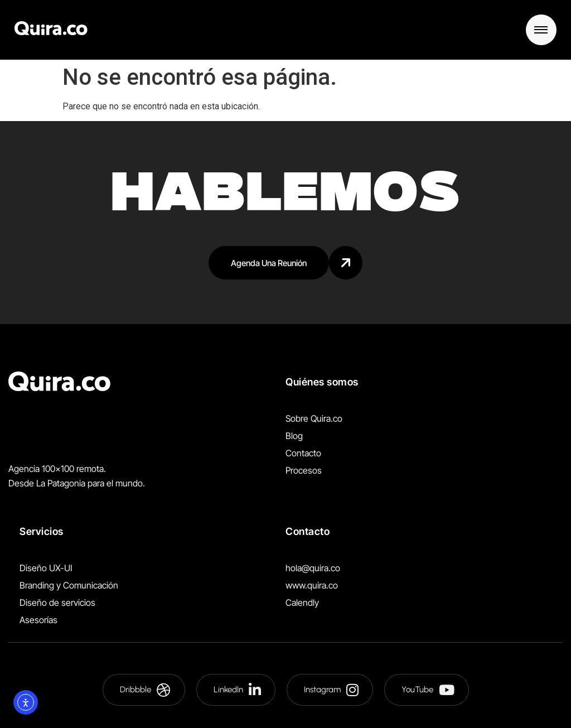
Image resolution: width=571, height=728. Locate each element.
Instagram (331, 690)
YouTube (428, 690)
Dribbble (145, 690)
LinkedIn (237, 690)
